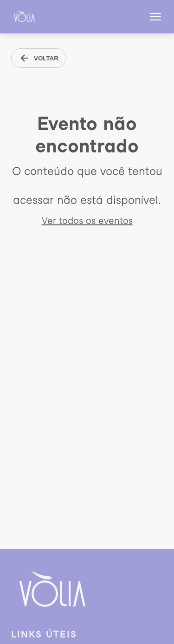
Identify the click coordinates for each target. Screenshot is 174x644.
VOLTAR (39, 58)
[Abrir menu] (155, 17)
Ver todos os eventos (87, 221)
